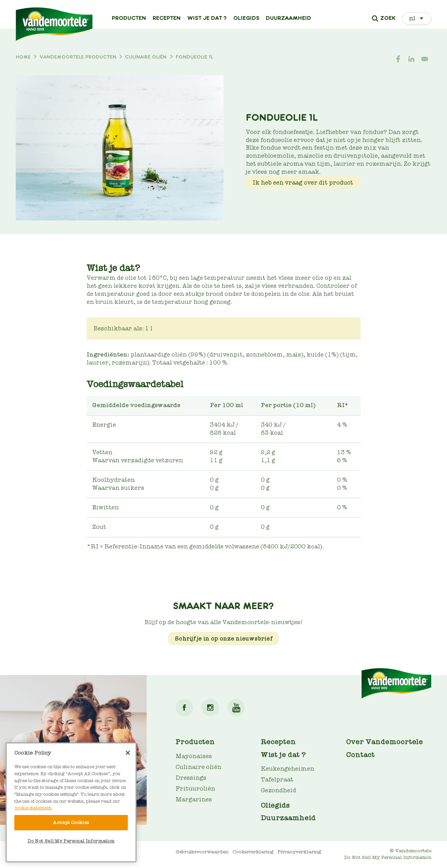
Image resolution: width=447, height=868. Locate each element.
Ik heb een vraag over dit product (303, 183)
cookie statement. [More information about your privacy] (33, 808)
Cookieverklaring (253, 852)
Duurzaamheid (288, 18)
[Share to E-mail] (425, 59)
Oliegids (246, 18)
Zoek (388, 18)
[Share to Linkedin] (411, 59)
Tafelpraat (277, 780)
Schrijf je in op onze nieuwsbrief (224, 639)
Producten (129, 18)
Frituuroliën (195, 789)
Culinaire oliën (199, 767)
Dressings (191, 778)
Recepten (167, 18)
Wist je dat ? (207, 18)
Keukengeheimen (288, 769)
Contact (360, 755)
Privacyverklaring (299, 852)
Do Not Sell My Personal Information (388, 857)
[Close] (128, 753)
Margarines (194, 799)
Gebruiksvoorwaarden (202, 852)
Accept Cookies (71, 822)
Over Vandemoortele (384, 742)
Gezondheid (279, 790)
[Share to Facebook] (398, 59)
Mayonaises (194, 756)
